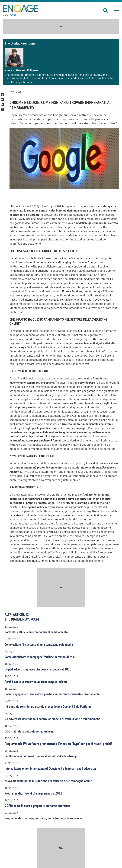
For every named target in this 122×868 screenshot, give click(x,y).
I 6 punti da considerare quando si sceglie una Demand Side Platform (48, 706)
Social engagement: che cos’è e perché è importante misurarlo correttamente (52, 694)
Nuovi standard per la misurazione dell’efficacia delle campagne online (48, 781)
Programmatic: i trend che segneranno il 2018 (34, 793)
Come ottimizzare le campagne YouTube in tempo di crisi (40, 657)
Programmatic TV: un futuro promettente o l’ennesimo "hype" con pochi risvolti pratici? (58, 744)
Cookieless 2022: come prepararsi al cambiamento (36, 632)
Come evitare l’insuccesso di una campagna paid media (39, 644)
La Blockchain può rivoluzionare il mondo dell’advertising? (41, 756)
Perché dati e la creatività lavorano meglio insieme (36, 682)
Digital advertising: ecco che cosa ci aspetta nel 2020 (38, 669)
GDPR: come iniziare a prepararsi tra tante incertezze (37, 806)
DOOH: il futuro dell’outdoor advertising (30, 731)
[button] (117, 10)
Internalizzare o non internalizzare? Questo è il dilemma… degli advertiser (50, 768)
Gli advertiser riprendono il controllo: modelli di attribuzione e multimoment (52, 719)
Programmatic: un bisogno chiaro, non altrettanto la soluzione (43, 818)
